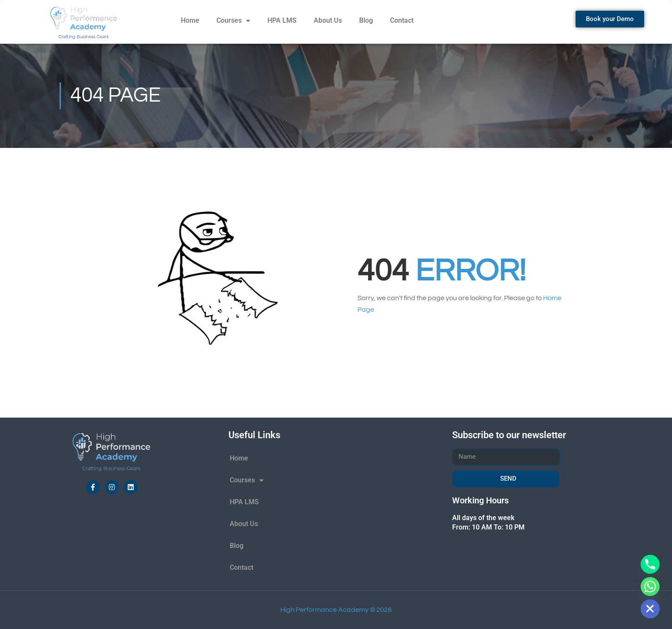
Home (190, 20)
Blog (366, 20)
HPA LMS (282, 20)
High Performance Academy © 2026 (336, 610)
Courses (233, 21)
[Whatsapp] (650, 587)
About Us (328, 20)
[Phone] (650, 564)
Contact (402, 20)
